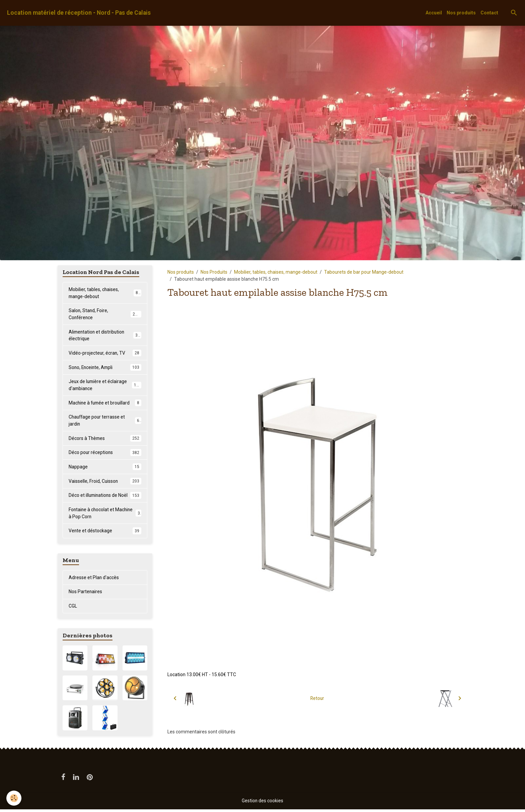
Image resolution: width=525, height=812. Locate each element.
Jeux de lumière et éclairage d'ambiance (105, 386)
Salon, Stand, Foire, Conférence (105, 314)
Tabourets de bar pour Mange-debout (364, 272)
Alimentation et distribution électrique (105, 336)
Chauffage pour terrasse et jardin (105, 422)
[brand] (79, 13)
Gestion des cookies (263, 803)
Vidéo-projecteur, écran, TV (105, 354)
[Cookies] (14, 798)
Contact (489, 13)
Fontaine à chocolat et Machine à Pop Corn (105, 515)
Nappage (105, 468)
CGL (73, 609)
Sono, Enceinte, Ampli (105, 368)
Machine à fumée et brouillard (105, 404)
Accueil (434, 13)
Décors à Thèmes (105, 440)
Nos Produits (214, 272)
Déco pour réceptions (105, 454)
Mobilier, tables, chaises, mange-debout (276, 272)
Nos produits (461, 13)
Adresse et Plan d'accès (94, 580)
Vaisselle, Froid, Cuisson (105, 483)
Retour (317, 698)
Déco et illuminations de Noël (105, 497)
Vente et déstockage (105, 533)
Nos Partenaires (86, 594)
